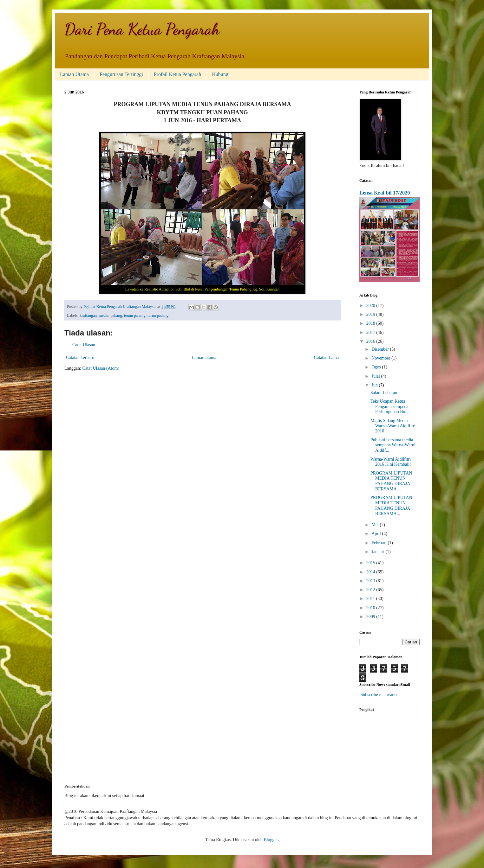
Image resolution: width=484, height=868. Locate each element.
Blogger (271, 840)
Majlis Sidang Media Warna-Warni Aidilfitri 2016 (393, 426)
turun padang (158, 316)
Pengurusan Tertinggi (121, 74)
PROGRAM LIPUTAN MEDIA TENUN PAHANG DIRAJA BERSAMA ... (391, 481)
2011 (371, 599)
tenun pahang (135, 316)
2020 (371, 306)
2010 (371, 608)
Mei (376, 525)
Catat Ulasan (84, 345)
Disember (381, 349)
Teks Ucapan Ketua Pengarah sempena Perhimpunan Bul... (390, 407)
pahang (116, 316)
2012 (371, 590)
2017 (371, 332)
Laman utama (204, 357)
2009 (371, 617)
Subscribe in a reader (379, 695)
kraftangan (88, 316)
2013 (371, 581)
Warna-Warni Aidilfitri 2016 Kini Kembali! (391, 462)
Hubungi (221, 74)
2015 (371, 563)
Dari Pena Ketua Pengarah (142, 29)
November (381, 358)
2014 (371, 572)
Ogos (377, 367)
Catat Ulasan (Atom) (101, 368)
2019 (371, 314)
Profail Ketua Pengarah (177, 74)
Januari (378, 552)
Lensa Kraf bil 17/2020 (385, 193)
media (104, 316)
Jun (375, 385)
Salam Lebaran (384, 393)
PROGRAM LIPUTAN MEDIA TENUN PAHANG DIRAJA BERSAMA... (391, 505)
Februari (379, 543)
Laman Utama (74, 74)
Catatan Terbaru (80, 357)
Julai (376, 376)
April (377, 534)
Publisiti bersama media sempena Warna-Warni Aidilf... (393, 445)
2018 (371, 323)
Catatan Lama (326, 357)
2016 (371, 341)
